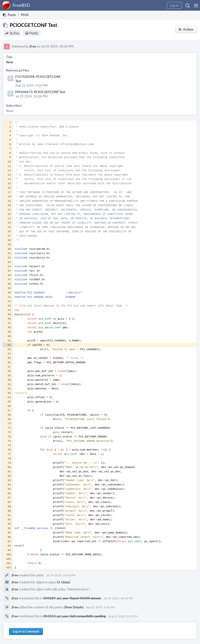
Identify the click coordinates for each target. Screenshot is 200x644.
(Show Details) (74, 607)
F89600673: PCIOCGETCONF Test (40, 92)
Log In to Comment (26, 631)
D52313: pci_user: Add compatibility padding (75, 616)
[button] (196, 5)
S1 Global (63, 582)
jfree (33, 46)
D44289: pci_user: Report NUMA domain (72, 598)
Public (34, 33)
